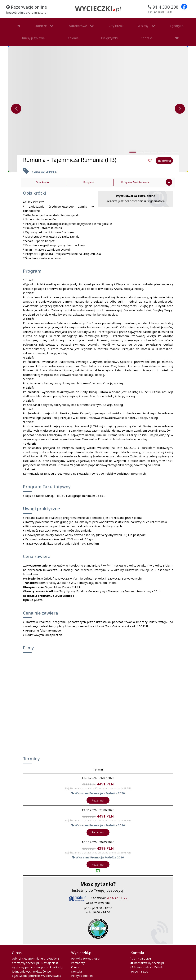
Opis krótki (42, 173)
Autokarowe (51, 23)
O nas (75, 958)
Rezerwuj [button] (164, 151)
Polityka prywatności (85, 949)
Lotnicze (23, 23)
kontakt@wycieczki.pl (149, 954)
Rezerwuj (98, 791)
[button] (133, 143)
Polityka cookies (82, 966)
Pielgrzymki (178, 23)
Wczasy (96, 23)
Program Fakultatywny (135, 173)
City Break (79, 23)
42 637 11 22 (117, 889)
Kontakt (55, 31)
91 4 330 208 (143, 949)
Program (89, 173)
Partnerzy (78, 954)
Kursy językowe (140, 23)
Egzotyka (119, 23)
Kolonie (161, 23)
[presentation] (16, 100)
